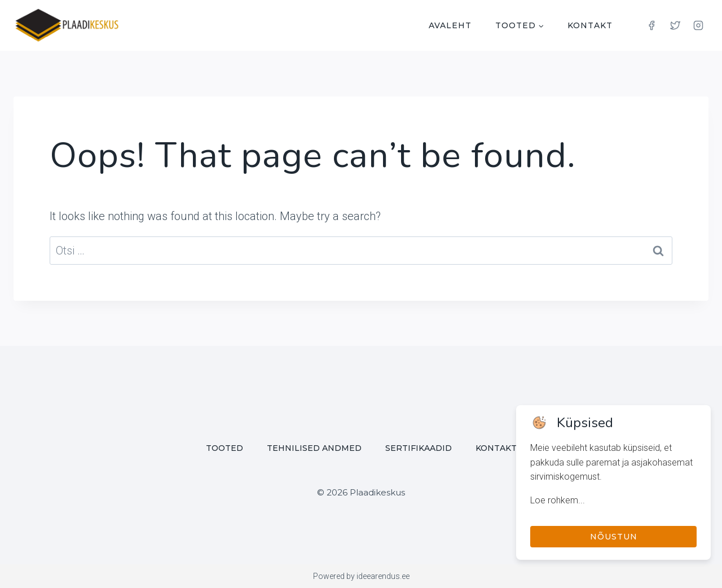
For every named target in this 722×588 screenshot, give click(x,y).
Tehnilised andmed (314, 448)
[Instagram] (698, 25)
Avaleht (450, 25)
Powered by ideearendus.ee (361, 576)
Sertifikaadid (419, 448)
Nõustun (614, 537)
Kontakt (590, 25)
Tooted (224, 448)
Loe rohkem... (558, 500)
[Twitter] (675, 25)
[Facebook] (651, 25)
